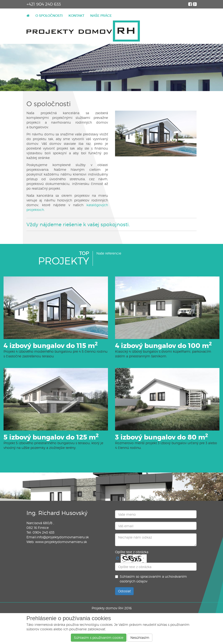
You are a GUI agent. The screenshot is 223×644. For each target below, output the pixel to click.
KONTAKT (76, 16)
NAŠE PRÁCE (101, 16)
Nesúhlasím (140, 638)
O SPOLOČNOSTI (49, 16)
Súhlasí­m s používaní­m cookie (99, 638)
